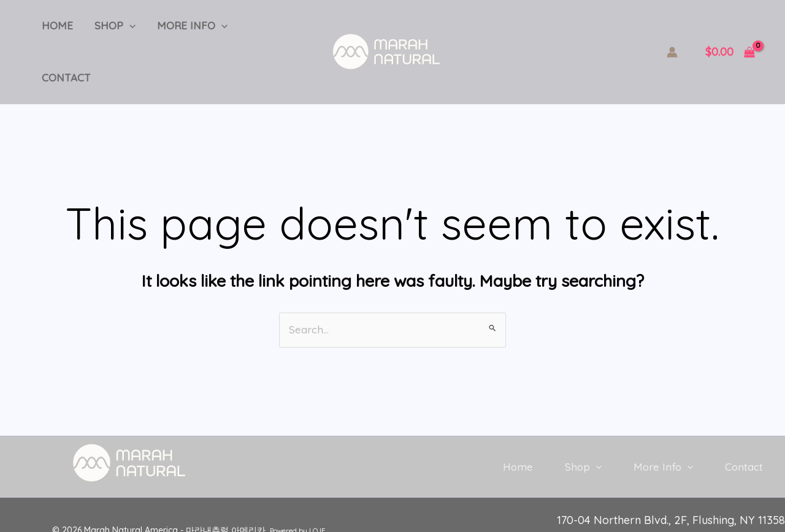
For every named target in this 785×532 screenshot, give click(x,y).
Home (56, 30)
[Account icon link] (672, 31)
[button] (124, 31)
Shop (110, 31)
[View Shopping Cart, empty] (730, 31)
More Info (184, 31)
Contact (262, 30)
